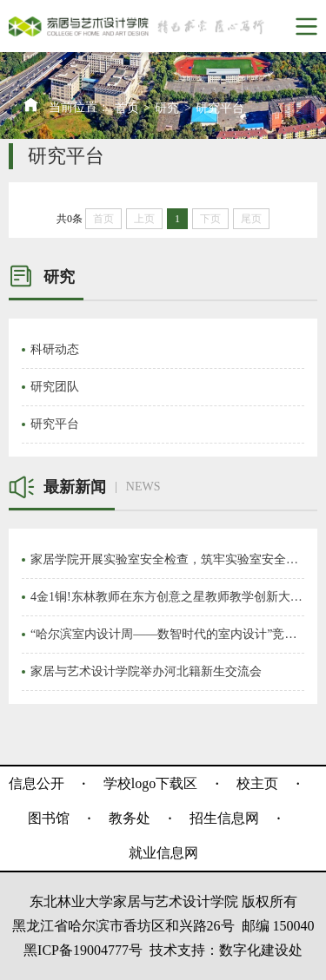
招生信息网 (224, 818)
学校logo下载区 (150, 783)
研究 (167, 108)
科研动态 (55, 349)
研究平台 (220, 108)
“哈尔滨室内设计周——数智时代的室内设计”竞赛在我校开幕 (167, 634)
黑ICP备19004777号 (83, 950)
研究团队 (55, 387)
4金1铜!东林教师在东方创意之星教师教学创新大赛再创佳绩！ (167, 597)
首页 (127, 108)
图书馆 (49, 818)
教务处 (130, 818)
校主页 (257, 783)
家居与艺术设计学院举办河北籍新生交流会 (146, 671)
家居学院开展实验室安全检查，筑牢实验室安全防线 (167, 559)
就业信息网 (163, 853)
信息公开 (37, 783)
